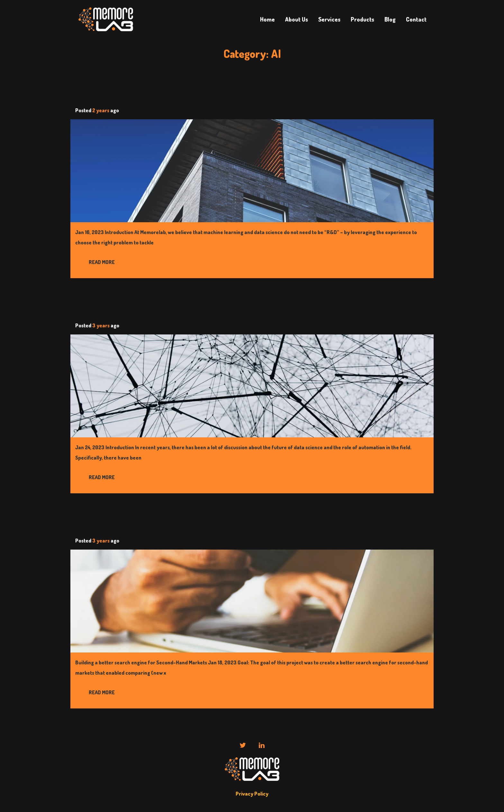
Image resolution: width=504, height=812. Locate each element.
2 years (101, 110)
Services (329, 19)
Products (362, 19)
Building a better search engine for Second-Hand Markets (207, 525)
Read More (102, 262)
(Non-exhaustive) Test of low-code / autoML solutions (199, 310)
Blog (390, 19)
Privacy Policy (252, 794)
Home (267, 19)
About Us (297, 19)
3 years (101, 325)
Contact (416, 19)
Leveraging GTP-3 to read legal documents (173, 95)
